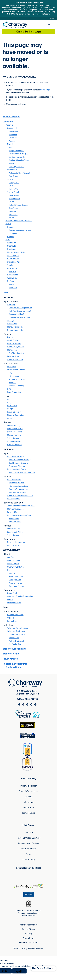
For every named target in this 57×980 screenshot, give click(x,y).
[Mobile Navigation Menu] (54, 24)
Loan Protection (14, 392)
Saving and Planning (16, 586)
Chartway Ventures (15, 567)
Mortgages (12, 350)
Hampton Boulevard (16, 151)
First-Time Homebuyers (18, 353)
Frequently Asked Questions (29, 838)
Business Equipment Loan (19, 489)
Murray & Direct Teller (16, 252)
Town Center (14, 208)
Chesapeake (13, 128)
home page (45, 90)
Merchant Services (15, 509)
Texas (8, 224)
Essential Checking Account (20, 317)
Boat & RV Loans (14, 344)
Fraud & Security (14, 412)
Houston (11, 227)
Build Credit (12, 406)
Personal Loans (14, 356)
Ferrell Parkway (14, 195)
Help (5, 292)
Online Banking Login (29, 32)
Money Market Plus (15, 327)
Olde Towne (13, 176)
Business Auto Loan (16, 483)
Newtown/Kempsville (17, 157)
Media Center (13, 564)
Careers (11, 618)
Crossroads (13, 138)
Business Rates (14, 499)
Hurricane (12, 249)
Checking (11, 305)
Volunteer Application (16, 631)
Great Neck (13, 202)
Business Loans (14, 480)
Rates (10, 418)
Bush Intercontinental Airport (20, 230)
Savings (11, 321)
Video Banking (13, 438)
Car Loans (12, 337)
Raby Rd (12, 163)
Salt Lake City (13, 256)
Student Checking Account (19, 314)
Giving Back (12, 593)
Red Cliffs (12, 272)
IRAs (10, 373)
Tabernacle (13, 288)
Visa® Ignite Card (15, 644)
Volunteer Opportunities (17, 628)
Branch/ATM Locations (28, 791)
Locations (8, 122)
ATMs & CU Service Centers (19, 221)
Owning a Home (15, 580)
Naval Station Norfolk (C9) (19, 154)
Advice (10, 399)
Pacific (11, 218)
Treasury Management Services (21, 506)
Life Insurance (14, 376)
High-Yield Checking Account (20, 311)
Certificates (12, 324)
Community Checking (17, 466)
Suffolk (10, 179)
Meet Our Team (14, 561)
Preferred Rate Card (16, 641)
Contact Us (28, 833)
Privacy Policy (10, 659)
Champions (13, 234)
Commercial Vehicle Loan (19, 486)
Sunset (11, 284)
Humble (11, 237)
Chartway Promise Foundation (20, 596)
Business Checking (15, 457)
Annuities (12, 383)
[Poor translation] (19, 971)
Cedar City (12, 243)
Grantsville (12, 246)
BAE (10, 147)
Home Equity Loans (15, 347)
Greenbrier (13, 135)
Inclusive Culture (14, 603)
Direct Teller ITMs (14, 432)
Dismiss (53, 19)
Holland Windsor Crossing (19, 205)
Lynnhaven (13, 211)
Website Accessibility (14, 649)
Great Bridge (14, 131)
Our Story (11, 557)
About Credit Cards (16, 577)
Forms (28, 854)
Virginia (9, 125)
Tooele (10, 265)
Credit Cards (13, 340)
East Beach (13, 215)
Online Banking (14, 426)
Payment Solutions (15, 512)
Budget (10, 409)
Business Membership (17, 542)
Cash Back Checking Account (20, 308)
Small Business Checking (18, 463)
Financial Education (16, 415)
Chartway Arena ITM (16, 167)
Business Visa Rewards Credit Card (22, 473)
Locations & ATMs (15, 429)
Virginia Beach (13, 192)
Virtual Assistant (14, 442)
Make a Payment (12, 117)
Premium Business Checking (20, 460)
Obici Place (13, 186)
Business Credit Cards (17, 469)
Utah (8, 240)
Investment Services (16, 370)
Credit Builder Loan (15, 360)
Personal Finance (15, 583)
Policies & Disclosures (15, 664)
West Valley (12, 278)
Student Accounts (15, 330)
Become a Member (15, 615)
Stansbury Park (14, 262)
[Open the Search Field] (49, 24)
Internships (12, 621)
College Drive (14, 183)
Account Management (17, 379)
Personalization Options (28, 843)
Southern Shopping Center (19, 160)
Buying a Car (14, 573)
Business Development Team (20, 515)
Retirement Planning (16, 386)
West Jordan (13, 275)
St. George (12, 281)
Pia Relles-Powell (15, 522)
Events (10, 600)
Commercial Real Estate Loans (20, 496)
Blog (9, 402)
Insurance (12, 367)
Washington (12, 268)
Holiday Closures (14, 445)
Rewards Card (14, 638)
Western (12, 141)
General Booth (14, 199)
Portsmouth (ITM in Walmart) (20, 173)
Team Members (28, 813)
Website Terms (11, 654)
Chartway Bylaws (14, 667)
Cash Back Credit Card (17, 635)
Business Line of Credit (17, 492)
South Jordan (13, 259)
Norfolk (10, 144)
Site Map (29, 934)
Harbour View (14, 189)
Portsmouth (12, 170)
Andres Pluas (14, 519)
